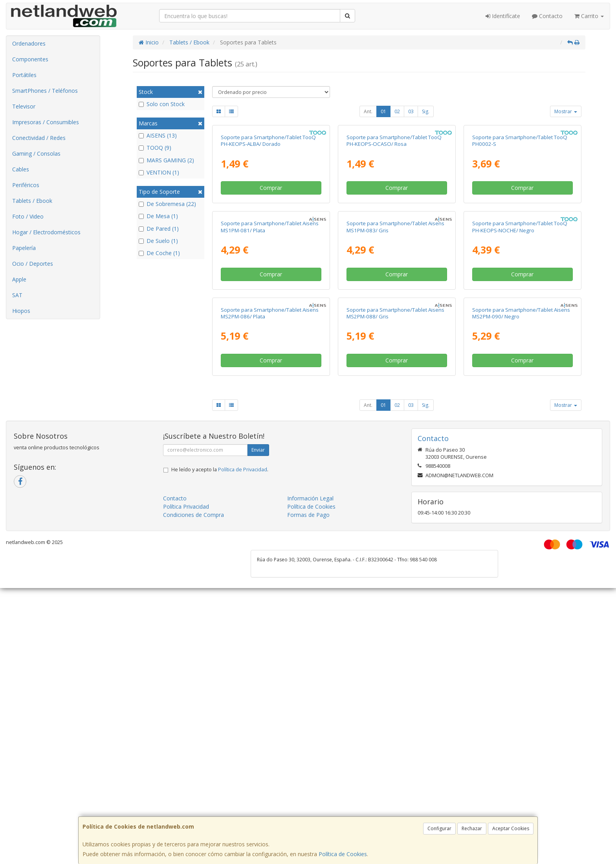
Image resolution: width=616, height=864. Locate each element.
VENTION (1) (159, 172)
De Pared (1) (159, 229)
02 (397, 111)
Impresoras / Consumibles (46, 122)
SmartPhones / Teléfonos (45, 91)
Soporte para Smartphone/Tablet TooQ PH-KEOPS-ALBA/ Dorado (268, 233)
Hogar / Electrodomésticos (46, 232)
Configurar (439, 828)
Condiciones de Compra (193, 791)
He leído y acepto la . (220, 745)
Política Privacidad (186, 782)
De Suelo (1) (158, 241)
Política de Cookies (343, 854)
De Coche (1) (159, 253)
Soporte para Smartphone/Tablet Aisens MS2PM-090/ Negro (521, 589)
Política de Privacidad (243, 745)
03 (411, 111)
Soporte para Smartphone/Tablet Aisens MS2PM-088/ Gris (395, 589)
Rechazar (472, 828)
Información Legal (310, 774)
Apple (19, 279)
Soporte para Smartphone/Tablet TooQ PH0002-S (520, 233)
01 (383, 111)
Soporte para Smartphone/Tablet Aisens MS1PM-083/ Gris (395, 411)
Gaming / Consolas (36, 153)
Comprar (271, 280)
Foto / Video (28, 216)
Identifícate (503, 16)
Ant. (368, 111)
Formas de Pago (308, 791)
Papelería (24, 248)
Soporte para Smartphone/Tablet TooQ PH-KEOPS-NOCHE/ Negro (520, 411)
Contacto (547, 16)
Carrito (589, 16)
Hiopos (21, 311)
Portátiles (24, 75)
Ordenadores (29, 43)
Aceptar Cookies (511, 828)
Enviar (258, 726)
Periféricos (26, 185)
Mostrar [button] (566, 111)
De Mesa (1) (158, 216)
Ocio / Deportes (33, 264)
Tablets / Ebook (32, 201)
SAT (17, 295)
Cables (21, 169)
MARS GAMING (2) (166, 160)
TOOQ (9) (155, 148)
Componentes (30, 59)
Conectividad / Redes (39, 138)
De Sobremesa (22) (167, 204)
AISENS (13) (158, 135)
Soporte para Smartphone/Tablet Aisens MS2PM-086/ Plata (270, 589)
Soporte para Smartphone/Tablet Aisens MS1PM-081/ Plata (270, 411)
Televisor (24, 106)
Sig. (426, 111)
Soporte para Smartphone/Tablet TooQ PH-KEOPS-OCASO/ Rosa (394, 233)
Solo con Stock (162, 104)
